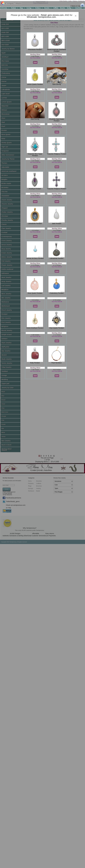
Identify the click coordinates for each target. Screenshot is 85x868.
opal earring (57, 84)
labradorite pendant (35, 224)
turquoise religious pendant (57, 154)
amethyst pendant (35, 189)
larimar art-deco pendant (35, 258)
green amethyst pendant (35, 328)
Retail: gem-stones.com (52, 15)
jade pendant (57, 224)
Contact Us (81, 1)
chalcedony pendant (57, 293)
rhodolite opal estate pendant (57, 120)
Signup (75, 1)
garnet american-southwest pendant (57, 50)
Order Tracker (63, 1)
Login (70, 1)
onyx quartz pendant (57, 328)
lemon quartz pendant (35, 84)
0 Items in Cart (76, 6)
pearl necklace (57, 363)
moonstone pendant (35, 49)
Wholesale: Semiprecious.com (41, 17)
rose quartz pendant (35, 293)
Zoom (35, 62)
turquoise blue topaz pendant (35, 155)
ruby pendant (35, 363)
